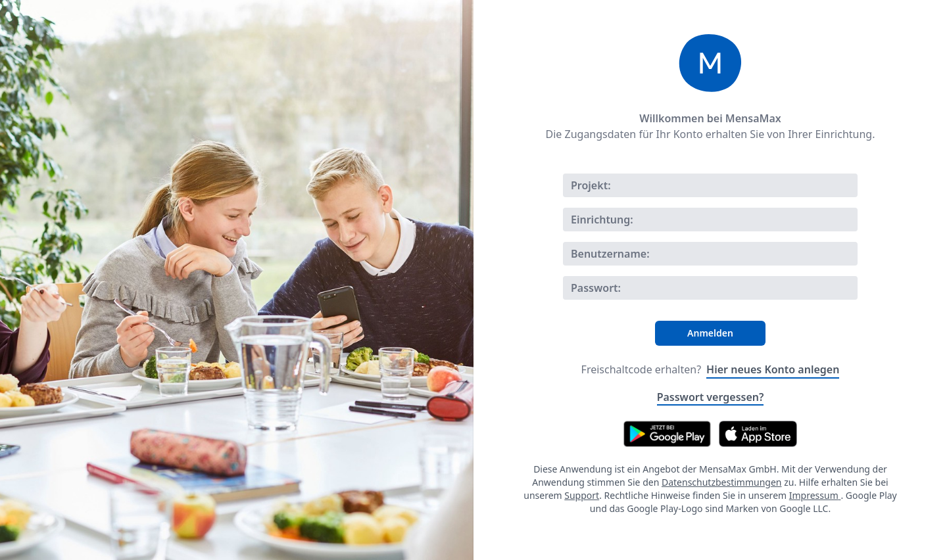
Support (582, 495)
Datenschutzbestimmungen (722, 482)
